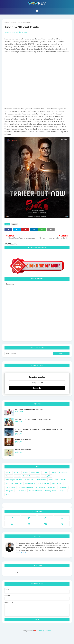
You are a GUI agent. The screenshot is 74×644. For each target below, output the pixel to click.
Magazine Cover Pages (14, 483)
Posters (26, 472)
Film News (17, 472)
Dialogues (9, 491)
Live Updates (63, 487)
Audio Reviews (21, 491)
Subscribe (37, 388)
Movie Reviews (41, 480)
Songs (37, 476)
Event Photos (27, 476)
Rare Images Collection (14, 480)
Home (7, 22)
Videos (54, 472)
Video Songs (54, 480)
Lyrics (8, 494)
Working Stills (47, 476)
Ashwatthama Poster (23, 450)
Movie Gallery (36, 472)
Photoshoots (29, 480)
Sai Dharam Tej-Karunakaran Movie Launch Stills (33, 419)
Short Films (52, 487)
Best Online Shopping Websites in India (29, 409)
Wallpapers (63, 472)
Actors (63, 480)
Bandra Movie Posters (23, 440)
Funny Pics (63, 491)
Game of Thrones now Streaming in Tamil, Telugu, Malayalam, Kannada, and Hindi (42, 431)
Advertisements (57, 483)
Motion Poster (10, 487)
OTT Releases (40, 487)
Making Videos (30, 483)
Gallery (8, 472)
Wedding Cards (50, 491)
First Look (9, 476)
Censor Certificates (35, 491)
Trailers (12, 22)
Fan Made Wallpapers (25, 487)
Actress (17, 476)
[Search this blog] (29, 353)
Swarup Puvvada (12, 32)
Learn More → (21, 552)
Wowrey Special (43, 483)
